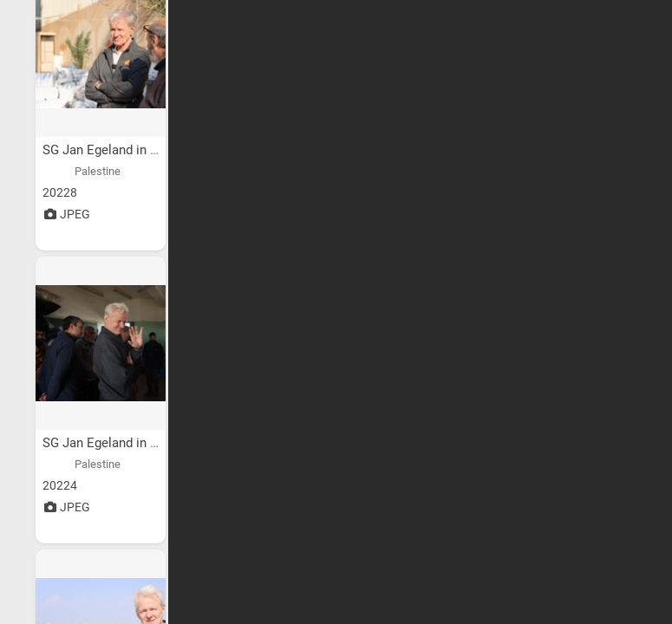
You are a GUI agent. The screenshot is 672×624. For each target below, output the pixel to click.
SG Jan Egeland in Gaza (112, 150)
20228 (60, 192)
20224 (60, 485)
